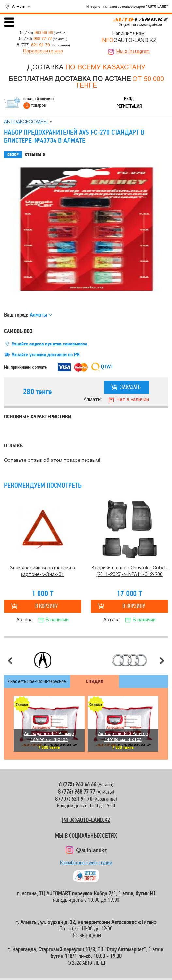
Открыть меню (9, 22)
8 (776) (35, 39)
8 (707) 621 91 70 (74, 799)
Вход (129, 99)
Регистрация (129, 106)
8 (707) (33, 45)
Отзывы (35, 155)
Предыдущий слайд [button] (10, 661)
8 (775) (36, 33)
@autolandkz (91, 850)
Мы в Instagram (133, 52)
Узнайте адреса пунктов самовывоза (49, 344)
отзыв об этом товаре (54, 461)
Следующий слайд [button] (162, 661)
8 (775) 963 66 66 (78, 784)
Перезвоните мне (43, 51)
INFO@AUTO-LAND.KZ (86, 820)
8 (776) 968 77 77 (77, 791)
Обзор (13, 155)
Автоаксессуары (26, 122)
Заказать (131, 387)
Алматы (19, 6)
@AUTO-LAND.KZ (129, 41)
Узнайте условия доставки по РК (46, 355)
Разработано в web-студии (86, 864)
